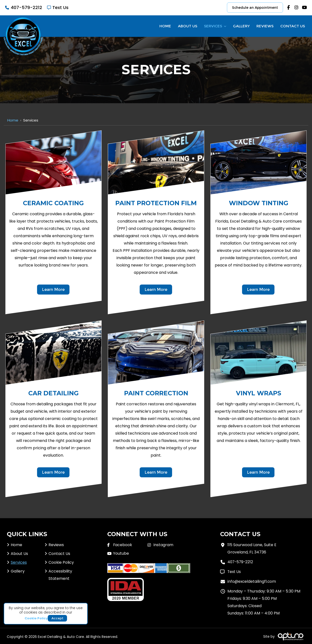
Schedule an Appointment (255, 8)
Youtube (121, 553)
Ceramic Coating (53, 203)
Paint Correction (156, 393)
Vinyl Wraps (259, 393)
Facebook (123, 545)
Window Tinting (259, 203)
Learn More (53, 290)
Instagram (163, 545)
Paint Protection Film (156, 203)
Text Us (60, 7)
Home (13, 120)
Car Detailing (54, 393)
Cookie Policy (36, 618)
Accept (57, 618)
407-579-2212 (26, 7)
